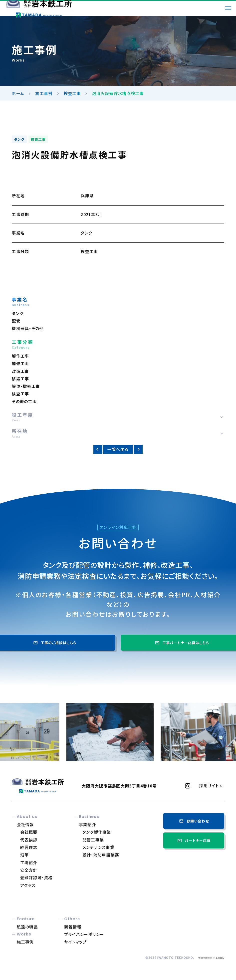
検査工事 (72, 93)
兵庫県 (87, 196)
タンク (19, 139)
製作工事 (20, 356)
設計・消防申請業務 (101, 855)
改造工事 (20, 371)
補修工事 (20, 363)
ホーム (18, 93)
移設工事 (20, 379)
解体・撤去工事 (26, 386)
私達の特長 (27, 927)
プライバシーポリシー (84, 934)
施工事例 (44, 93)
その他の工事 (24, 401)
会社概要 (29, 832)
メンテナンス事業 (98, 847)
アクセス (28, 885)
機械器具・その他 (28, 328)
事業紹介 (88, 824)
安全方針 (29, 870)
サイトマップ (76, 942)
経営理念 (29, 847)
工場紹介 (29, 862)
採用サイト (209, 786)
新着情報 (73, 927)
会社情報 (25, 824)
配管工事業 (93, 840)
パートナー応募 (194, 840)
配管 (16, 321)
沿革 (25, 855)
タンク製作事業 (97, 832)
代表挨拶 (29, 840)
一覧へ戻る (118, 449)
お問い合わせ (194, 821)
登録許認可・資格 (36, 877)
